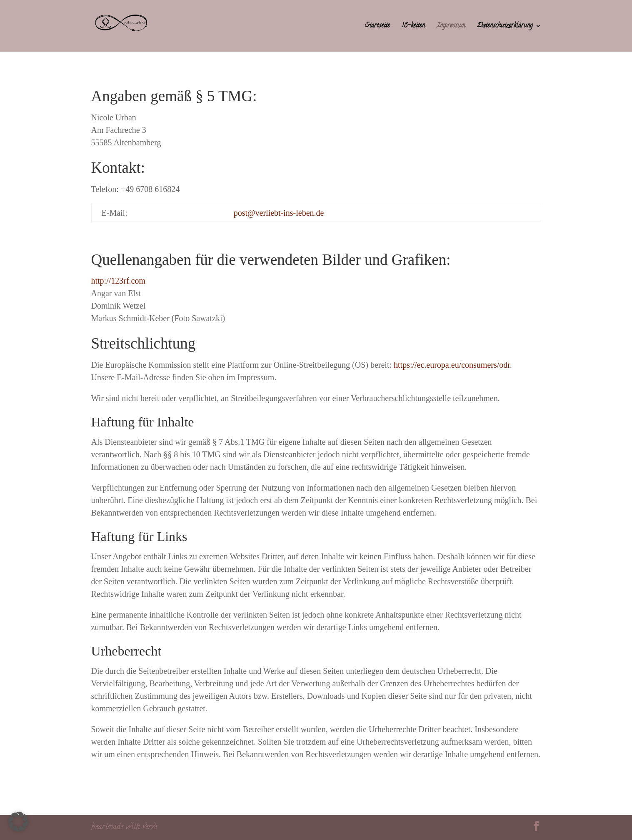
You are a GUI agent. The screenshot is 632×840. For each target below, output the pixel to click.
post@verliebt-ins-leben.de (279, 213)
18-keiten (413, 27)
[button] (18, 822)
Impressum (451, 27)
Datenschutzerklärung (505, 27)
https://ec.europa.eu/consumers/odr (452, 365)
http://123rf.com (119, 281)
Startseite (377, 27)
